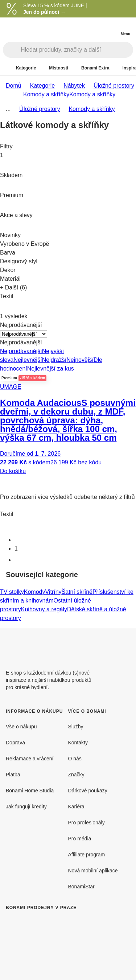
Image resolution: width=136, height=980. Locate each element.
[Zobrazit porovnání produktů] (96, 28)
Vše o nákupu (21, 727)
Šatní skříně (77, 592)
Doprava (15, 743)
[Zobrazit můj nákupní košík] (111, 28)
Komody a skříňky (92, 94)
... (8, 109)
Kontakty (78, 743)
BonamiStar (81, 887)
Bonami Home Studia (30, 791)
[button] (68, 481)
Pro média (80, 839)
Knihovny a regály (44, 609)
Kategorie (43, 86)
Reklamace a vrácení (30, 759)
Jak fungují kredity (26, 807)
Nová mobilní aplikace (93, 871)
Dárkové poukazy (88, 791)
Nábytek (74, 86)
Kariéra (76, 807)
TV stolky (12, 592)
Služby (76, 727)
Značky (76, 775)
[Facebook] (107, 646)
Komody (35, 592)
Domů (14, 86)
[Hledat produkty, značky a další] (77, 50)
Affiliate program (87, 855)
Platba (13, 775)
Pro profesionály (86, 823)
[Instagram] (124, 646)
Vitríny (53, 592)
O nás (75, 759)
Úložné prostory (114, 86)
